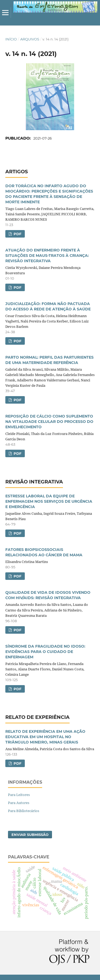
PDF (17, 234)
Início (11, 39)
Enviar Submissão (30, 835)
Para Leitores (19, 795)
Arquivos (30, 39)
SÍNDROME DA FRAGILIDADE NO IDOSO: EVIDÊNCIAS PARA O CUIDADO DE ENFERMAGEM (45, 652)
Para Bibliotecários (24, 811)
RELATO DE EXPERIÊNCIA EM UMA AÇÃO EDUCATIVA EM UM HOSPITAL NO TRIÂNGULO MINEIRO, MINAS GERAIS (45, 737)
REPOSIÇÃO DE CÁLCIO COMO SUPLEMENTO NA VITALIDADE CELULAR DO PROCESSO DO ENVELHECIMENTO (49, 422)
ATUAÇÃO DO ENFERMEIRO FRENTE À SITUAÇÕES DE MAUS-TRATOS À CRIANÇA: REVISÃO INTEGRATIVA (47, 256)
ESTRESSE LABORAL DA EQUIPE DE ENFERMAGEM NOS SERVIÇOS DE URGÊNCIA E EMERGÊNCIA (49, 501)
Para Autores (19, 803)
